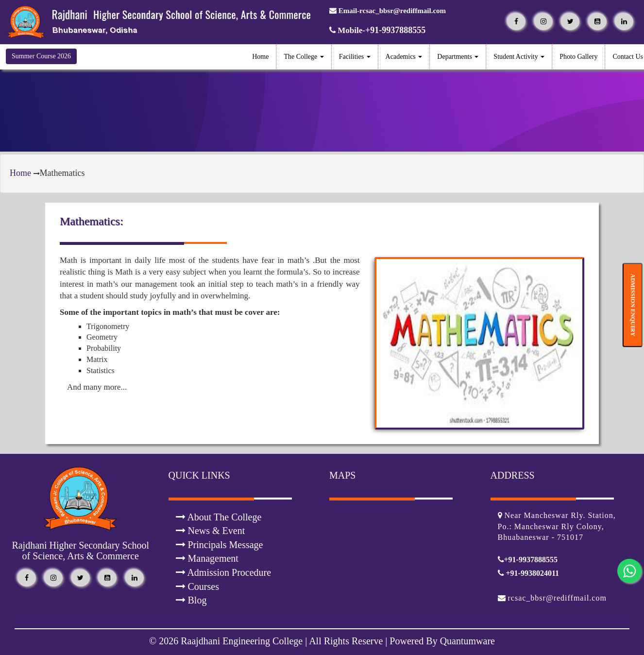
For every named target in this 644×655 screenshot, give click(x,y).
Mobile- (377, 30)
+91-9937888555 (528, 560)
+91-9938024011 (529, 573)
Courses (197, 586)
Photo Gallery (578, 57)
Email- (388, 11)
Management (207, 558)
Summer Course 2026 (41, 56)
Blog (191, 600)
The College (304, 57)
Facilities (355, 57)
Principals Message (220, 545)
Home (260, 57)
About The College (219, 517)
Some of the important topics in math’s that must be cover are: (170, 312)
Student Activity (519, 57)
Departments (458, 57)
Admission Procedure (224, 572)
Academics (404, 57)
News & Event (211, 531)
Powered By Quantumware (441, 641)
